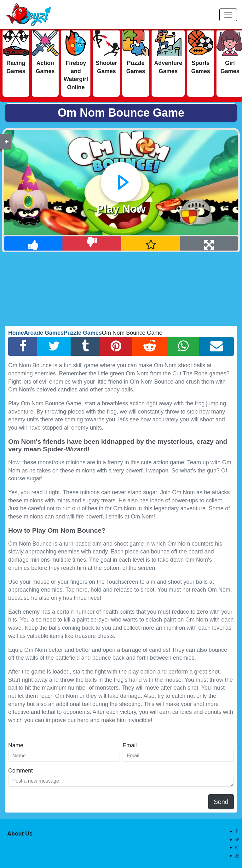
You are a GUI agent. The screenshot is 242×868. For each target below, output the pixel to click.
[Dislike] (92, 243)
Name (16, 745)
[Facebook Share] (23, 346)
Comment (20, 771)
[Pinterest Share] (116, 346)
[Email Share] (216, 346)
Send (221, 802)
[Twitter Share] (54, 346)
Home (16, 333)
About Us (20, 834)
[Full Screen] (209, 243)
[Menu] (228, 15)
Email (130, 745)
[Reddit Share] (150, 346)
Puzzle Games (83, 333)
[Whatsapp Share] (183, 346)
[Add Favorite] (151, 243)
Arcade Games (44, 333)
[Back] (7, 141)
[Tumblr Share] (85, 346)
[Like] (33, 243)
